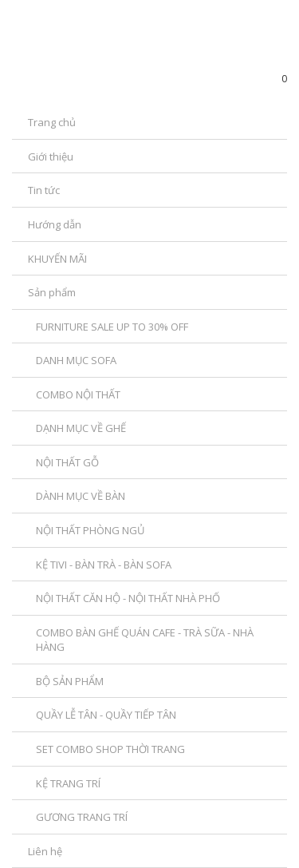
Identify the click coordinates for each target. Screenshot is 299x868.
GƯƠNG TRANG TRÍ (82, 817)
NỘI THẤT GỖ (67, 462)
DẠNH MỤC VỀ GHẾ (81, 428)
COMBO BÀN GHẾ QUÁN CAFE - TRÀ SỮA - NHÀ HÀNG (145, 640)
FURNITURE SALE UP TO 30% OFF (112, 327)
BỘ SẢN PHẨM (70, 681)
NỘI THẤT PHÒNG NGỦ (90, 530)
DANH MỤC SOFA (76, 360)
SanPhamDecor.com (106, 61)
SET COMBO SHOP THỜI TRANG (110, 749)
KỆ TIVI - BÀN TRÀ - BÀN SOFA (104, 565)
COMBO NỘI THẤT (78, 394)
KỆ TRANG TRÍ (68, 783)
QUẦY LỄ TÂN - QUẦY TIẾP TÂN (106, 715)
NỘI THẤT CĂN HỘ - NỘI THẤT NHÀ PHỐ (128, 598)
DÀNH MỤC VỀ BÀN (81, 496)
